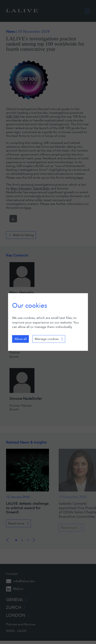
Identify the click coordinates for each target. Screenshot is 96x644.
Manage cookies (47, 339)
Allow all (20, 339)
